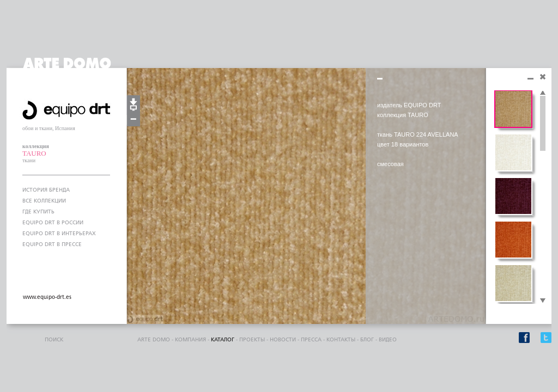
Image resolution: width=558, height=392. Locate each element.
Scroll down (543, 301)
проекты (252, 340)
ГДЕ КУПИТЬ (38, 212)
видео (388, 340)
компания (190, 340)
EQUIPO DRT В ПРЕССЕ (52, 244)
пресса (311, 340)
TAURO (34, 153)
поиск (54, 340)
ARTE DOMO (154, 340)
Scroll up (543, 93)
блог (367, 340)
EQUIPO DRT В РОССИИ (53, 223)
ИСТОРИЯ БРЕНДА (46, 190)
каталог (223, 340)
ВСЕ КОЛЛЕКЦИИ (44, 201)
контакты (341, 340)
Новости (283, 340)
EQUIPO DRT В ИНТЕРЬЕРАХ (59, 234)
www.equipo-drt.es (47, 297)
